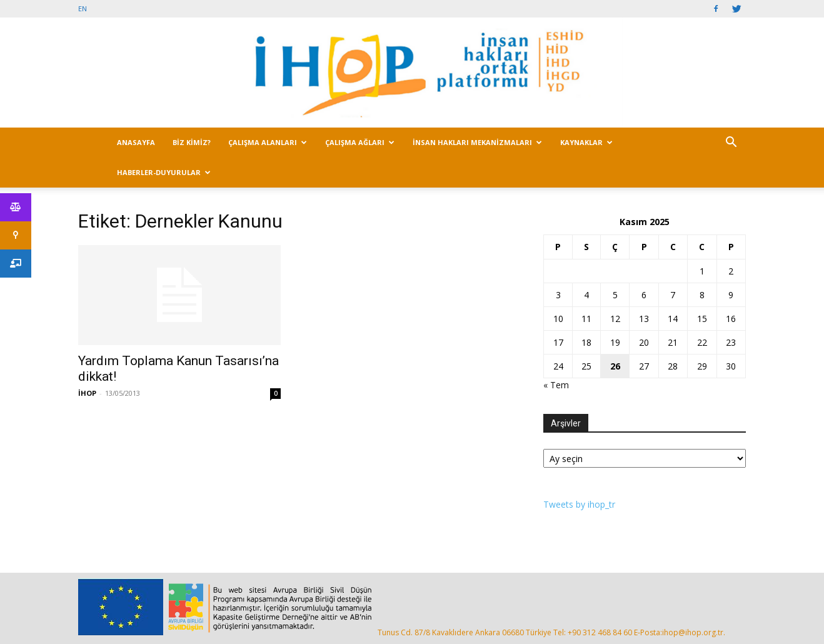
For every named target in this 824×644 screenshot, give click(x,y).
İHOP (87, 393)
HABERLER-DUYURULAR (164, 172)
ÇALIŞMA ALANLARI (268, 142)
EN (83, 8)
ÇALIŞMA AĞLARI (360, 142)
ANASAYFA (136, 142)
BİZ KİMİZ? (192, 142)
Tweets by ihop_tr (579, 504)
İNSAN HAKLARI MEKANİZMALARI (477, 142)
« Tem (556, 385)
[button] (731, 143)
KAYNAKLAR (586, 142)
